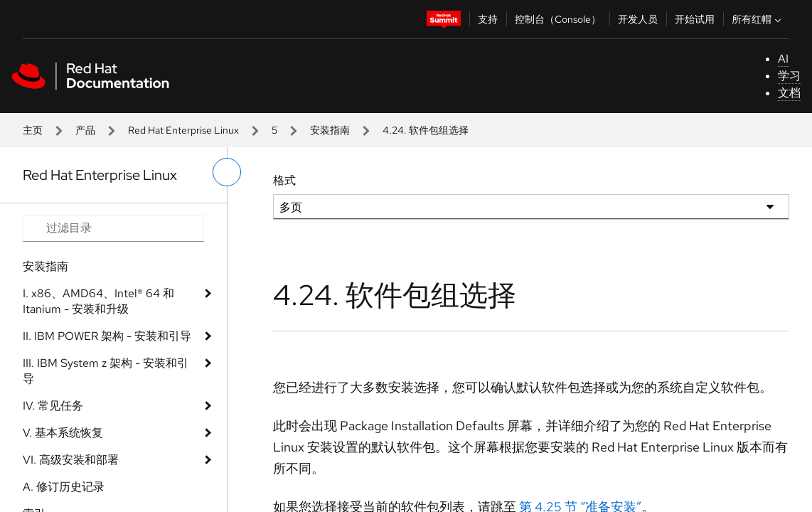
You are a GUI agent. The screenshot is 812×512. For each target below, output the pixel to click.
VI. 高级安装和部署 (71, 460)
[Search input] (113, 228)
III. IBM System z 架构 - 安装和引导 (106, 371)
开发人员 (638, 19)
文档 (789, 93)
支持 (488, 19)
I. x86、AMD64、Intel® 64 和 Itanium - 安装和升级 (98, 301)
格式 (284, 180)
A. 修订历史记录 (64, 487)
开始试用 (695, 19)
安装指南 (330, 130)
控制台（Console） (558, 19)
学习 (789, 76)
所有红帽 (758, 19)
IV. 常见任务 (53, 406)
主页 (33, 130)
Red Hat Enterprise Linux (183, 130)
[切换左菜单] (227, 172)
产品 (85, 130)
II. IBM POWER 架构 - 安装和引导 (107, 336)
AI (783, 59)
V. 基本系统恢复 (63, 433)
